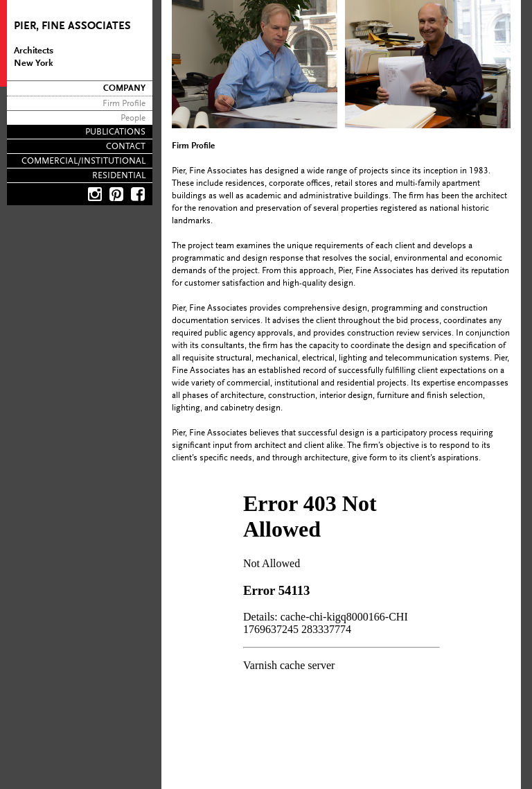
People (133, 118)
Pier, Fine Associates (72, 26)
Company (124, 88)
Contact (126, 147)
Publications (115, 132)
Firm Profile (124, 104)
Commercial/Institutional (83, 161)
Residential (119, 176)
